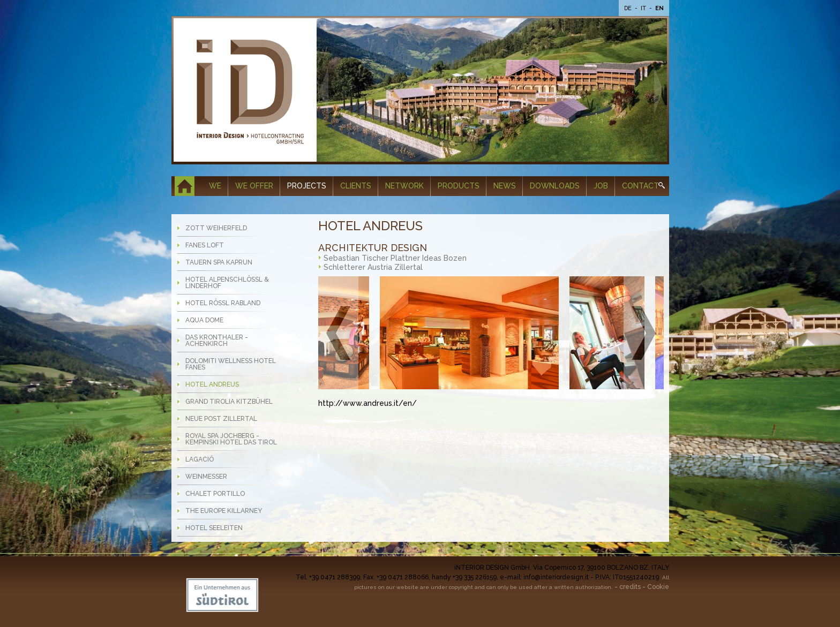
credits (630, 587)
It (644, 8)
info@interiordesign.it (556, 577)
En (659, 8)
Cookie (658, 587)
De (629, 8)
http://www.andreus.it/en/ (367, 403)
